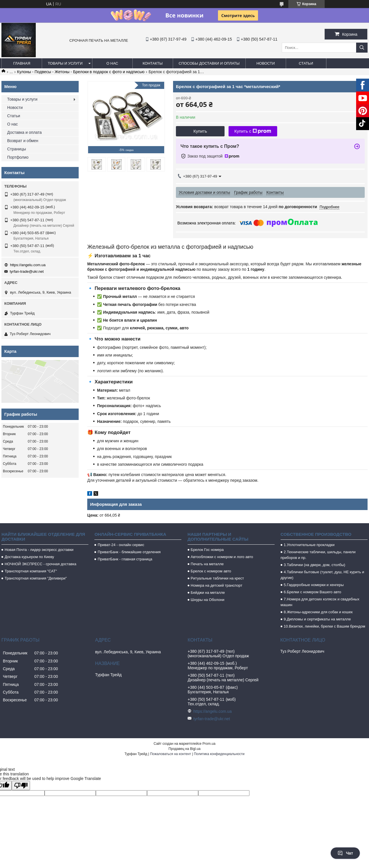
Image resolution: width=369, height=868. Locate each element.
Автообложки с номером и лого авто (222, 557)
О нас (112, 63)
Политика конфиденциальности (219, 754)
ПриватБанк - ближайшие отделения (129, 552)
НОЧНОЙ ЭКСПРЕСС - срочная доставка (40, 564)
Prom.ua (209, 744)
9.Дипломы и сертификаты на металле (317, 619)
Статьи (306, 63)
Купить (200, 131)
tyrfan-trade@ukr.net (27, 271)
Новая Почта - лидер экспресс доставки (39, 550)
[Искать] (362, 48)
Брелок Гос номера (207, 550)
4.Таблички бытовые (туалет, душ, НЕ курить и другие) (322, 575)
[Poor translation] (21, 786)
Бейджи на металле (208, 593)
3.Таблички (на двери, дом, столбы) (315, 565)
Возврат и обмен (23, 141)
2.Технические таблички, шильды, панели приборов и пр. (318, 555)
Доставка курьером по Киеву (29, 557)
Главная (22, 63)
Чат (345, 853)
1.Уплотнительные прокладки (309, 545)
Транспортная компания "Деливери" (36, 578)
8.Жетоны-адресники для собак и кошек (318, 612)
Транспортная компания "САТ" (31, 571)
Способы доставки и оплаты (209, 63)
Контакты (152, 63)
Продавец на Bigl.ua (184, 749)
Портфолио (18, 157)
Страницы (17, 149)
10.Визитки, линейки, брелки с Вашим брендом (325, 626)
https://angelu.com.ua (28, 265)
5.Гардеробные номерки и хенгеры (314, 585)
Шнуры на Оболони (208, 600)
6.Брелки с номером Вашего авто (313, 592)
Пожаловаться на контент (170, 754)
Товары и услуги (65, 63)
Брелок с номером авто (211, 571)
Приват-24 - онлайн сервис (121, 545)
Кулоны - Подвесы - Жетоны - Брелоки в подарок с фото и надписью (81, 72)
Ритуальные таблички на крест (217, 578)
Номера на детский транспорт (217, 585)
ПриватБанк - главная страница (125, 559)
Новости (265, 63)
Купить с (253, 131)
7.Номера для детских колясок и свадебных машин (320, 602)
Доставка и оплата (24, 132)
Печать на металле (207, 564)
